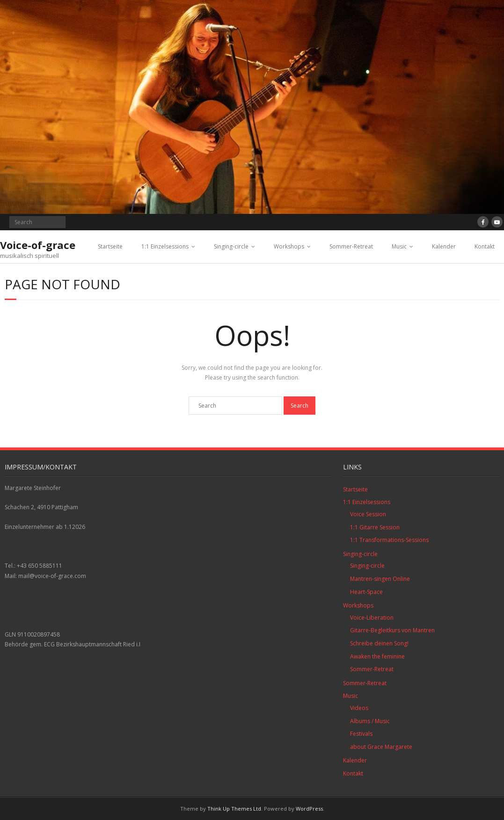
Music (399, 246)
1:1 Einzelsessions (165, 246)
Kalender (444, 246)
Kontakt (485, 246)
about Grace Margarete (381, 747)
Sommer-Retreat (351, 246)
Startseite (110, 246)
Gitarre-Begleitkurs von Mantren (392, 630)
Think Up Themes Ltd (234, 809)
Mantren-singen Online (380, 579)
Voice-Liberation (372, 618)
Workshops (289, 246)
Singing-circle (231, 246)
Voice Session (368, 514)
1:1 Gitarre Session (375, 527)
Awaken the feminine (377, 656)
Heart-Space (366, 592)
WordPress (309, 809)
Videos (359, 708)
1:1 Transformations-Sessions (389, 540)
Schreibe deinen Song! (379, 643)
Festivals (361, 734)
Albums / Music (370, 721)
